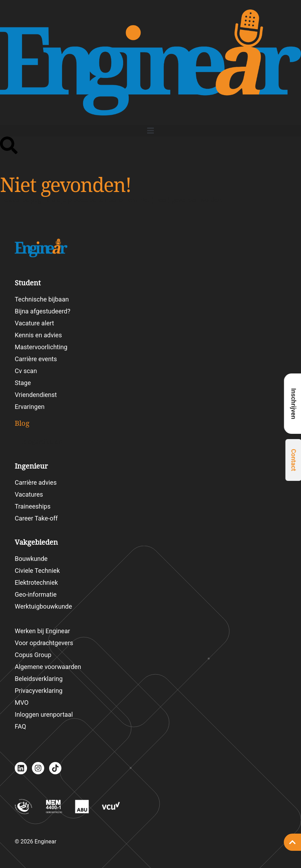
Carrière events (36, 359)
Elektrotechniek (36, 582)
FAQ (20, 726)
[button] (150, 131)
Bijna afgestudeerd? (43, 311)
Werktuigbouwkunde (43, 606)
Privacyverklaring (39, 691)
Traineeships (33, 506)
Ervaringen (30, 407)
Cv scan (26, 371)
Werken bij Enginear (42, 631)
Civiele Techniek (37, 571)
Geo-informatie (36, 594)
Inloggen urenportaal (44, 714)
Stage (23, 383)
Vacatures (29, 494)
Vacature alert (34, 323)
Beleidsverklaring (39, 679)
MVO (22, 703)
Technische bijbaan (42, 299)
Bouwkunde (31, 559)
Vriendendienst (36, 395)
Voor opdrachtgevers (44, 643)
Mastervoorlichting (41, 347)
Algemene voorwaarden (48, 667)
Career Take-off (36, 518)
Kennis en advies (38, 335)
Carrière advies (36, 482)
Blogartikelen (42, 442)
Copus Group (33, 655)
